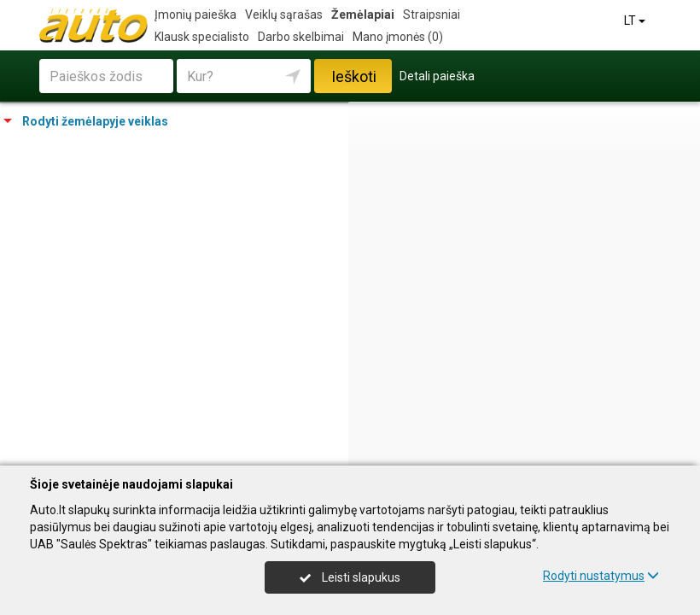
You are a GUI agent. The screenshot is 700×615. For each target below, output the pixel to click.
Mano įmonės (398, 37)
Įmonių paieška (195, 15)
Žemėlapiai (363, 15)
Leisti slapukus (350, 577)
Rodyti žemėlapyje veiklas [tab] (86, 121)
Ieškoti (354, 76)
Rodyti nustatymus (601, 576)
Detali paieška (437, 76)
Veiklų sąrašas (284, 15)
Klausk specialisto (202, 37)
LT (636, 20)
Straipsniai (432, 15)
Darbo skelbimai (301, 37)
